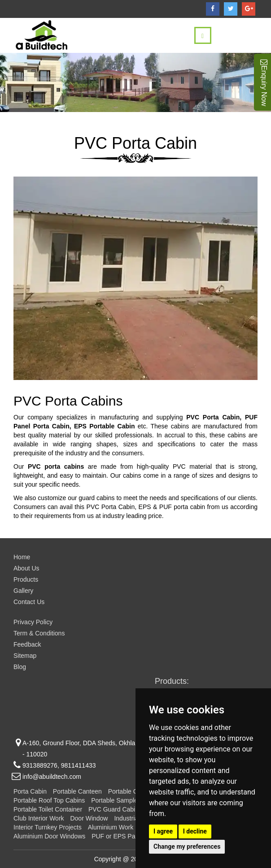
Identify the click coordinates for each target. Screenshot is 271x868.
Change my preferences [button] (187, 846)
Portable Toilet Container (48, 809)
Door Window (89, 818)
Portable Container (134, 791)
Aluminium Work (111, 827)
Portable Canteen (77, 791)
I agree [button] (163, 831)
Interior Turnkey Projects (48, 827)
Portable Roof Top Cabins (49, 800)
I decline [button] (195, 831)
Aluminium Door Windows (49, 836)
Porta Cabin (30, 791)
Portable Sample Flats (122, 800)
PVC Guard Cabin (114, 809)
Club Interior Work (39, 818)
